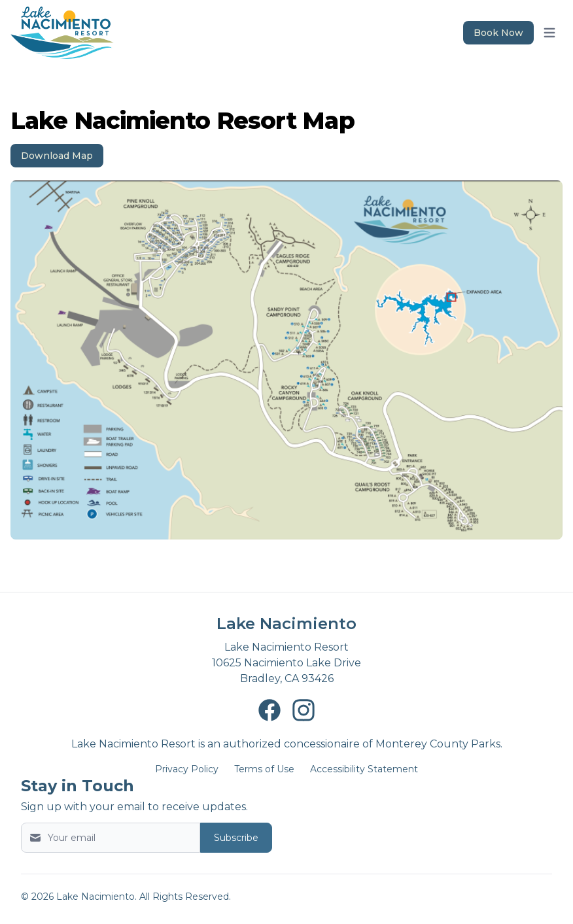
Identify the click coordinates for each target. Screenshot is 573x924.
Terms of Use (264, 769)
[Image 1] (286, 360)
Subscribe (236, 838)
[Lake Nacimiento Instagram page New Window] (304, 710)
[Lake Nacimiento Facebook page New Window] (269, 710)
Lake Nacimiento (286, 624)
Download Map (57, 156)
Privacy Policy (187, 769)
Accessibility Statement (364, 769)
